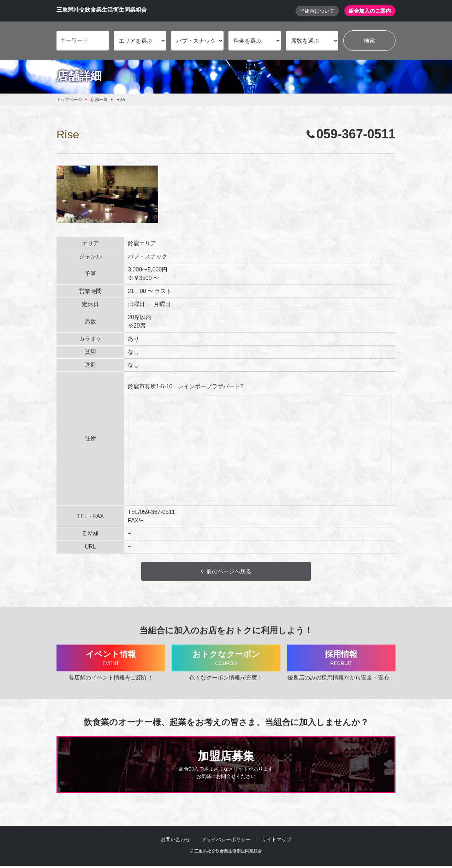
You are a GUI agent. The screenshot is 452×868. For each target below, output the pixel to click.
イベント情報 (111, 660)
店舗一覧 (99, 100)
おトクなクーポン (226, 660)
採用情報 (341, 660)
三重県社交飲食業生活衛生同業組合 (102, 10)
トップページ (69, 100)
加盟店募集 (226, 767)
